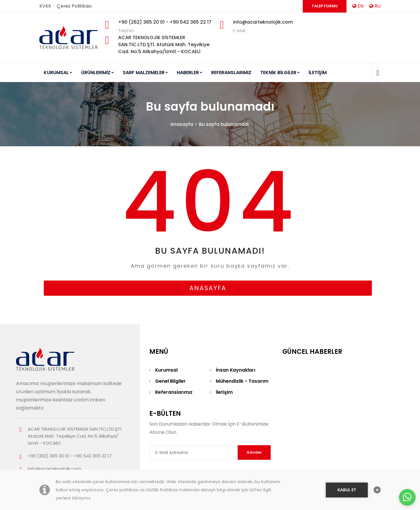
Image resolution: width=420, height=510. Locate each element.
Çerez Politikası (74, 6)
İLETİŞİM (318, 73)
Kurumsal (167, 370)
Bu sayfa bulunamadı (224, 125)
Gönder (254, 453)
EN (358, 6)
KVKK (45, 6)
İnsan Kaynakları (236, 370)
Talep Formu (325, 6)
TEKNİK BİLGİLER (280, 73)
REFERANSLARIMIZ (231, 73)
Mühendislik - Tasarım (242, 381)
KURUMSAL (58, 73)
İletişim (224, 392)
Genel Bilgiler (170, 381)
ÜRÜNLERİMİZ (98, 73)
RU (375, 6)
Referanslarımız (174, 392)
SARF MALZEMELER (145, 73)
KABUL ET (347, 489)
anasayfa (208, 288)
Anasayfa (182, 125)
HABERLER (190, 73)
